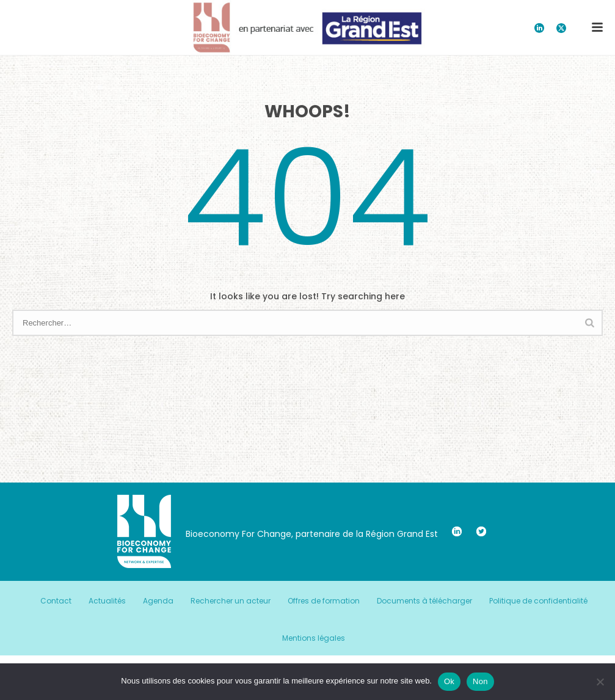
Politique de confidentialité (538, 601)
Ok (449, 681)
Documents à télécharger (424, 601)
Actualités (107, 601)
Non (480, 681)
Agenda (158, 601)
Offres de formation (324, 601)
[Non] (600, 682)
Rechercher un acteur (231, 601)
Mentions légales (314, 638)
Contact (56, 601)
